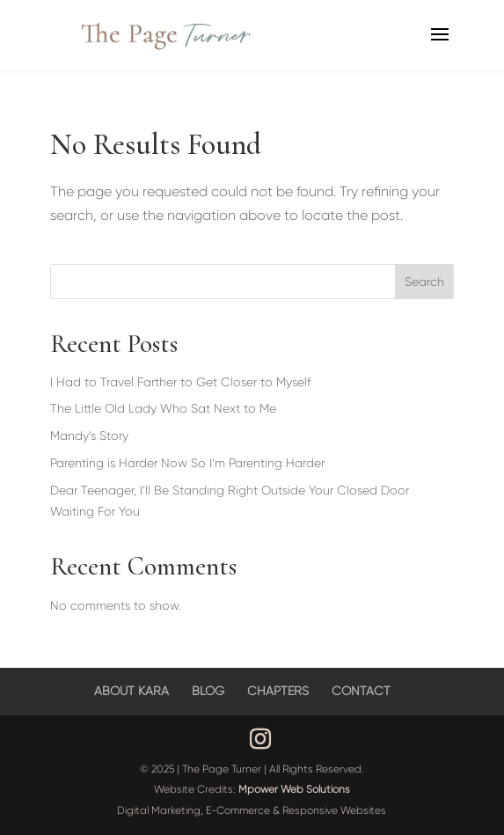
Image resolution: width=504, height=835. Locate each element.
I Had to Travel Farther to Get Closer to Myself (180, 382)
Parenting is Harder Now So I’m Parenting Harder (187, 463)
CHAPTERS (278, 691)
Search (424, 282)
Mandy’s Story (89, 436)
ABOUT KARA (131, 691)
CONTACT (361, 691)
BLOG (208, 691)
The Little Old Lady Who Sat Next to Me (163, 408)
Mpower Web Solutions (294, 789)
